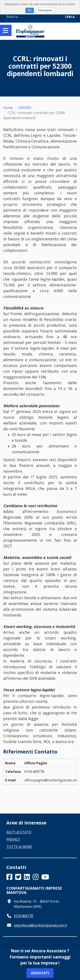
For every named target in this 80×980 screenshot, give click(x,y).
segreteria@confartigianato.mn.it (40, 925)
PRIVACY (13, 839)
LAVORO (25, 108)
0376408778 (23, 916)
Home (8, 108)
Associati (40, 973)
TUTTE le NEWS (19, 847)
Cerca (70, 17)
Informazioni (45, 10)
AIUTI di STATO (19, 832)
